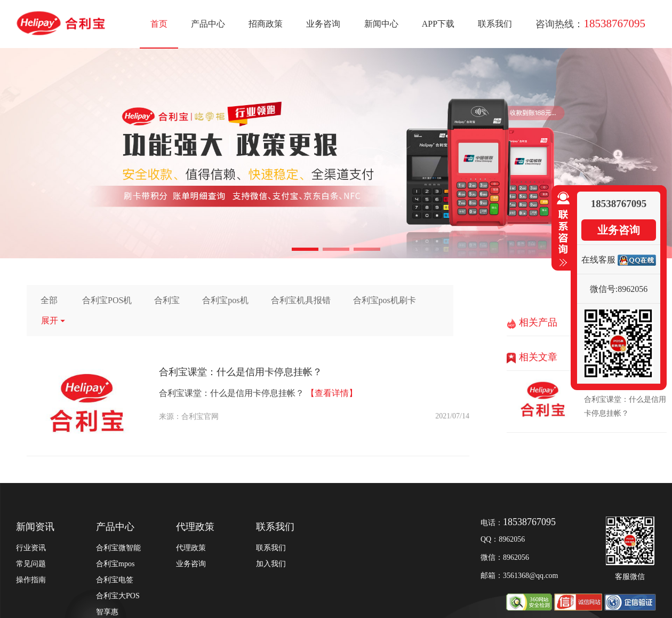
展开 (54, 320)
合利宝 (167, 300)
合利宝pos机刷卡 (385, 300)
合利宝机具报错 (301, 300)
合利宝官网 (200, 417)
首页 (159, 24)
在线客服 (598, 260)
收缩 (561, 229)
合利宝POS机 (107, 300)
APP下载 (438, 24)
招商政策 (266, 24)
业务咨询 (323, 24)
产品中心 (208, 24)
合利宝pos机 (225, 300)
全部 (49, 300)
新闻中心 (381, 24)
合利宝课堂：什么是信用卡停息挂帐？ (241, 372)
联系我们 (495, 24)
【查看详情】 (332, 393)
